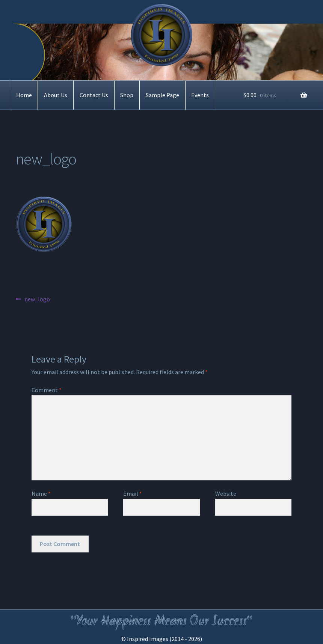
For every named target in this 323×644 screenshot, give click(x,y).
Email (133, 494)
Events (200, 95)
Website (226, 494)
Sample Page (162, 95)
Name (41, 494)
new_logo (37, 299)
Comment (47, 390)
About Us (56, 95)
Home (24, 95)
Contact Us (94, 95)
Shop (127, 95)
